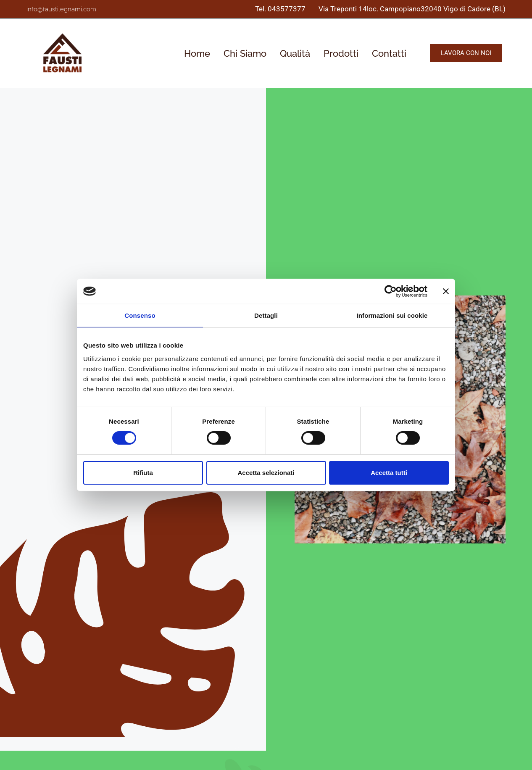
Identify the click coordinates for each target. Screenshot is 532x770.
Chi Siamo (245, 53)
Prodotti (341, 53)
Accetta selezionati (266, 473)
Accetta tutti (389, 473)
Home (197, 53)
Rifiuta (143, 473)
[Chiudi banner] (446, 291)
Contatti (389, 53)
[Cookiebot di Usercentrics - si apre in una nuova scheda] (391, 291)
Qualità (295, 53)
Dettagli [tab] (266, 315)
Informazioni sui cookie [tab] (392, 315)
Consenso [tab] (140, 315)
